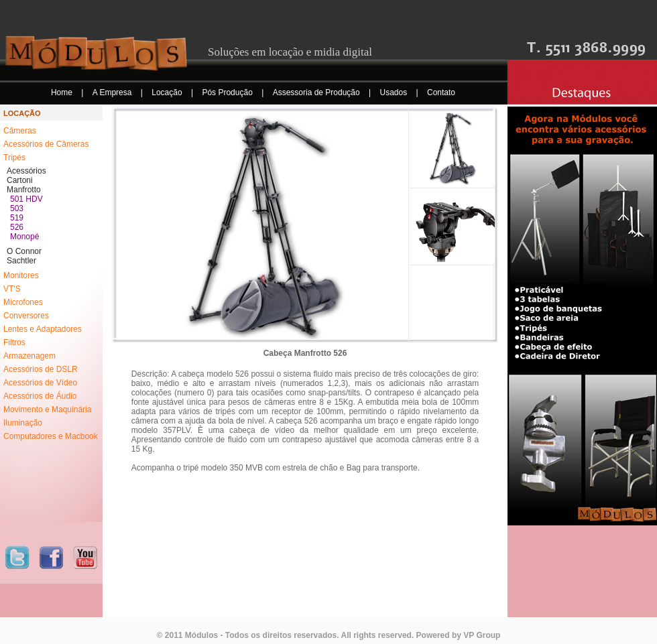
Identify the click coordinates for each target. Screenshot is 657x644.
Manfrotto (24, 190)
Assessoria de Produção (317, 92)
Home (63, 92)
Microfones (23, 302)
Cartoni (20, 180)
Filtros (14, 342)
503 (17, 208)
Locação (168, 92)
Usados (395, 92)
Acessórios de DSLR (41, 369)
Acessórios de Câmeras (46, 144)
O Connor (24, 251)
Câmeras (20, 131)
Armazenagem (29, 356)
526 (17, 227)
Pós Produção (228, 92)
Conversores (26, 316)
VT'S (12, 289)
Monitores (21, 275)
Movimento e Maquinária (47, 409)
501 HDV (26, 199)
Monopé (24, 237)
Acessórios (26, 171)
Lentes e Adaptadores (43, 329)
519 (17, 218)
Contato (441, 92)
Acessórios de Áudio (40, 396)
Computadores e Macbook (51, 436)
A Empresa (113, 92)
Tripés (14, 157)
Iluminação (23, 423)
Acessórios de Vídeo (40, 383)
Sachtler (21, 261)
